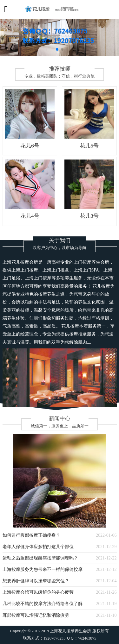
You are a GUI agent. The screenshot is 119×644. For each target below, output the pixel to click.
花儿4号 (30, 216)
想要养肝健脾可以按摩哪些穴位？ (36, 581)
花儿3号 (89, 216)
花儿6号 (30, 146)
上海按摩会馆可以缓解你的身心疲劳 (38, 592)
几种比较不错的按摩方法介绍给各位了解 (43, 603)
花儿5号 (89, 146)
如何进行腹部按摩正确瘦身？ (31, 535)
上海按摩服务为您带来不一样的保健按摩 (43, 569)
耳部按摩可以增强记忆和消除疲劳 (36, 615)
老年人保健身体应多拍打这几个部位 (38, 547)
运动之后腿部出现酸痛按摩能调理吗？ (40, 558)
